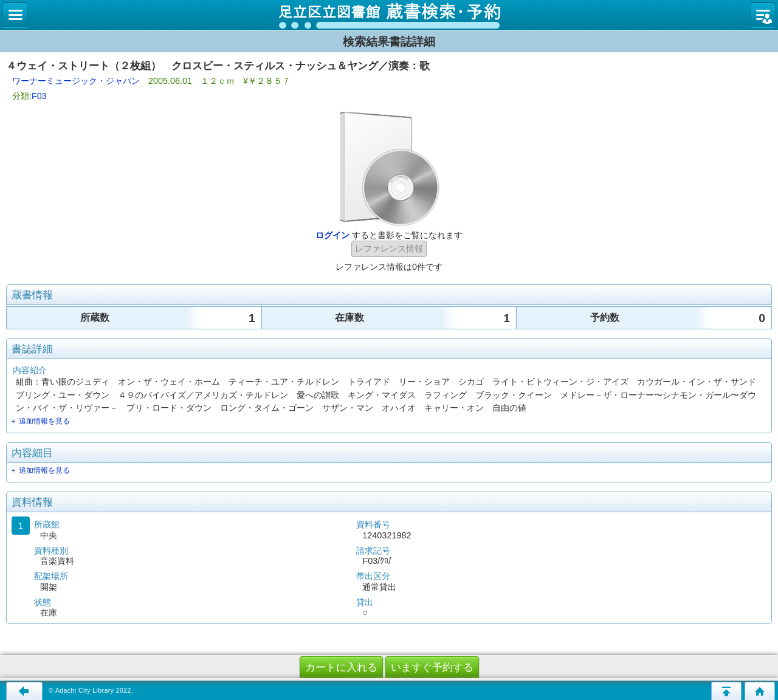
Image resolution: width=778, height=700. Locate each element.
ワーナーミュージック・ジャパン (76, 81)
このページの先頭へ (726, 691)
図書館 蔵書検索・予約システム (389, 15)
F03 (39, 96)
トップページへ (760, 691)
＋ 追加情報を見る (40, 421)
